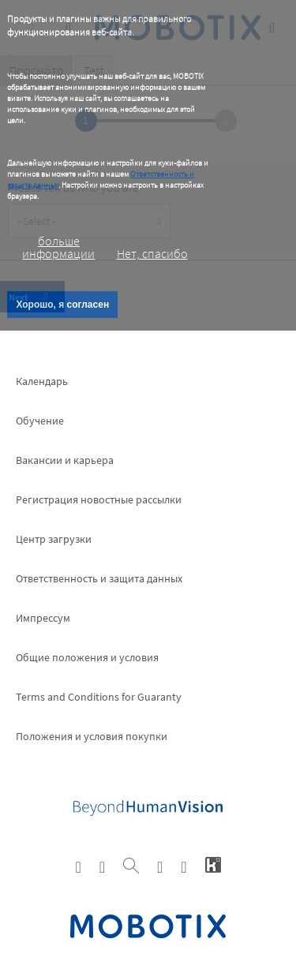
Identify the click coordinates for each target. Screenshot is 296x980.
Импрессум (43, 618)
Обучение (40, 421)
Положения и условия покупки (92, 736)
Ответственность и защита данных (99, 578)
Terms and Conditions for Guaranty (99, 697)
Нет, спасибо (152, 253)
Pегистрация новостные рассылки (99, 499)
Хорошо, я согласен (62, 305)
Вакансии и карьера (65, 460)
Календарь (42, 381)
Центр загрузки (54, 539)
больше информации (58, 247)
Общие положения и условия (87, 657)
